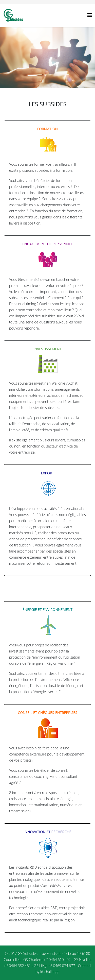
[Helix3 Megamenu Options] (90, 15)
